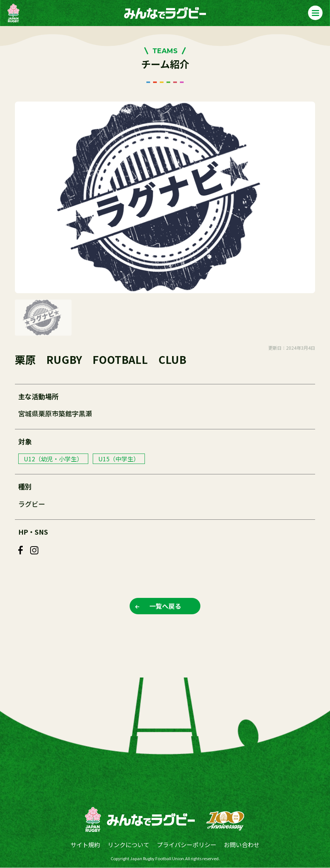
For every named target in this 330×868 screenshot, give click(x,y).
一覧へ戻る (165, 606)
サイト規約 (85, 845)
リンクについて (128, 845)
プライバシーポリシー (187, 845)
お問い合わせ (242, 845)
